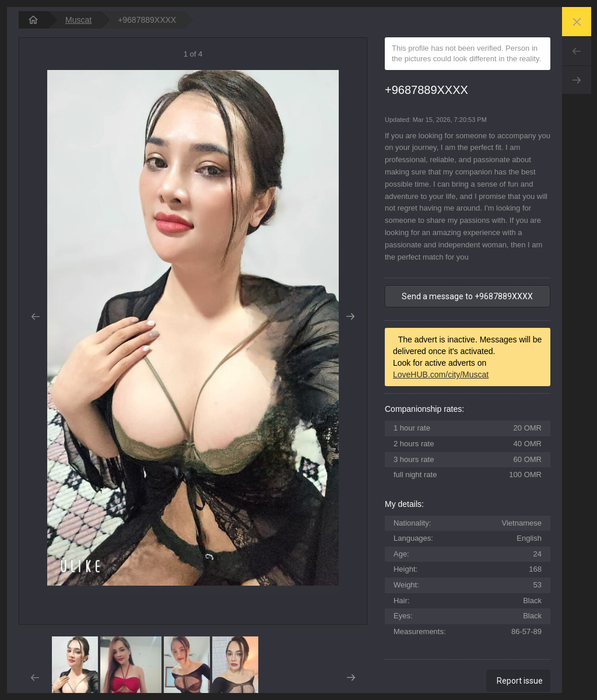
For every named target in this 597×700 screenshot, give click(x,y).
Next (577, 80)
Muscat (78, 20)
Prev (577, 51)
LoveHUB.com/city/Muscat (441, 374)
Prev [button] (35, 317)
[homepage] (33, 20)
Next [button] (351, 317)
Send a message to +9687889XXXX (467, 296)
